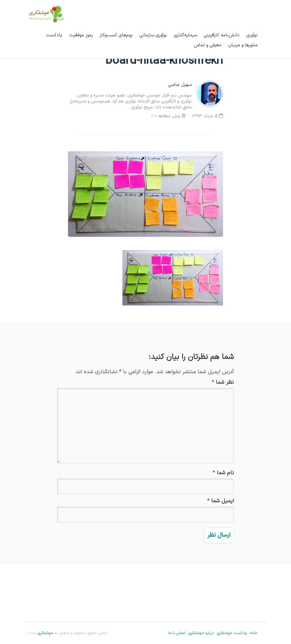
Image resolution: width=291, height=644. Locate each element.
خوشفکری (45, 633)
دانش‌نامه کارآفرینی (222, 35)
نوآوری (252, 35)
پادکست (54, 35)
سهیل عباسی (180, 85)
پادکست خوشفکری (232, 633)
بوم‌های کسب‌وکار (116, 35)
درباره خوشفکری (201, 633)
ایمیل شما (223, 501)
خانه (254, 633)
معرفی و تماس (208, 45)
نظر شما (225, 383)
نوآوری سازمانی (153, 35)
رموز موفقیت (81, 35)
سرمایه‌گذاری (185, 35)
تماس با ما (177, 633)
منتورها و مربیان (243, 45)
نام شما (225, 473)
